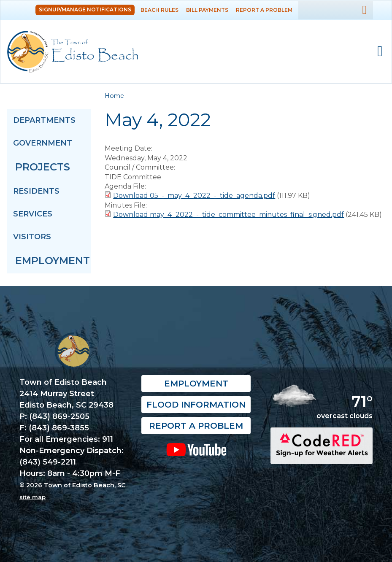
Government (43, 143)
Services (33, 214)
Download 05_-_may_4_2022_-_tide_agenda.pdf (194, 196)
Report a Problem (264, 10)
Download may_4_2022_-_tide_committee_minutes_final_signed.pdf (228, 215)
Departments (44, 120)
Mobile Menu (380, 51)
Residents (36, 191)
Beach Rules (160, 10)
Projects (43, 167)
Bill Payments (207, 10)
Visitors (32, 237)
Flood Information (196, 405)
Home (114, 96)
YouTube (196, 449)
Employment (53, 261)
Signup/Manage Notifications (85, 9)
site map (32, 497)
